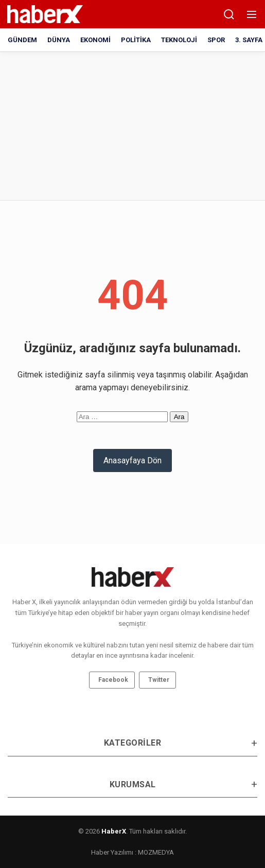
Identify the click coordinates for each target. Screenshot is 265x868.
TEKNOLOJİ (179, 40)
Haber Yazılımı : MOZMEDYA (132, 852)
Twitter (159, 680)
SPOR (216, 40)
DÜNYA (59, 40)
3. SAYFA (249, 40)
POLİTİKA (136, 40)
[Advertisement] (90, 124)
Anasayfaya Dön (132, 460)
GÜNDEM (22, 40)
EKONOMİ (95, 40)
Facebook (113, 680)
